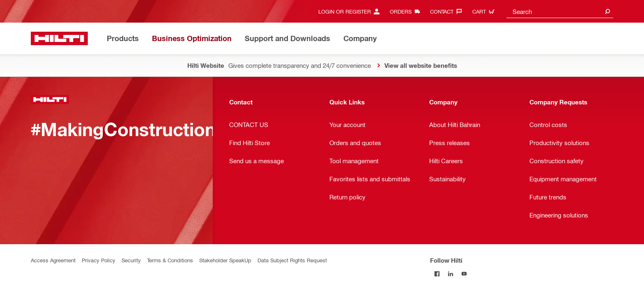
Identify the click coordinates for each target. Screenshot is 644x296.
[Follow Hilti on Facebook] (437, 274)
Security (131, 260)
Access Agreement (53, 260)
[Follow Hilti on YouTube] (464, 274)
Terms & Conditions (170, 260)
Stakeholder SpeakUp (225, 260)
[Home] (59, 38)
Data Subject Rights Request (292, 260)
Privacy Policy (99, 260)
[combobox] (560, 11)
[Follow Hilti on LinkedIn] (450, 274)
